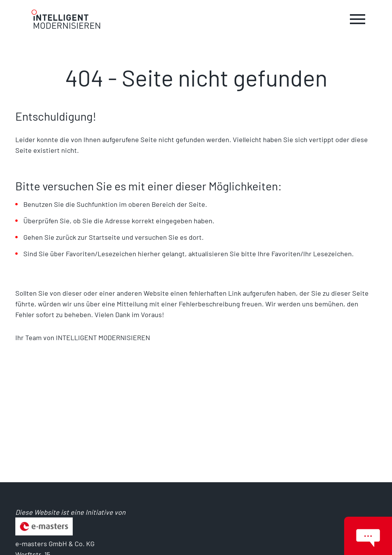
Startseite (105, 237)
